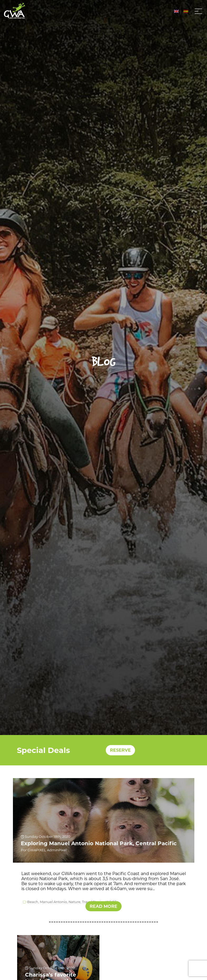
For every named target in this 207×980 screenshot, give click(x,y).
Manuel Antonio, (54, 902)
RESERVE (120, 750)
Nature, (75, 902)
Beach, (33, 902)
